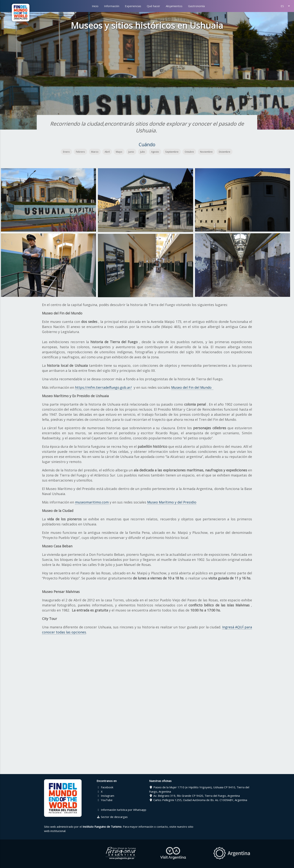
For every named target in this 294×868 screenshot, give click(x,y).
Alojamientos (174, 6)
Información (112, 6)
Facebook (105, 787)
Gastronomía (196, 6)
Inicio (95, 6)
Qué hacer (153, 6)
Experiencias (133, 6)
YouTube (105, 800)
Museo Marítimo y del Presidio (172, 502)
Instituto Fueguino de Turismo (102, 827)
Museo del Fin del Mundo (192, 387)
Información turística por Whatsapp (121, 810)
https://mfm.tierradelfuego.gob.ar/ (103, 387)
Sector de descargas (112, 817)
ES (286, 6)
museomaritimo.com (92, 502)
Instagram (105, 796)
